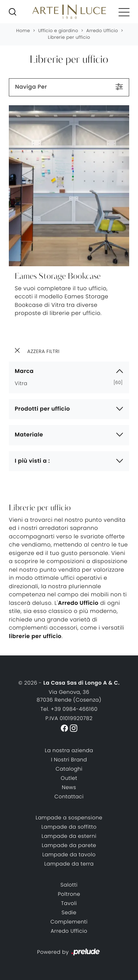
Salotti (69, 885)
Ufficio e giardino (58, 31)
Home (23, 31)
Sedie (69, 912)
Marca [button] (24, 371)
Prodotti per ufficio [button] (42, 409)
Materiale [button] (29, 435)
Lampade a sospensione (69, 818)
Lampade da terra (69, 864)
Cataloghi (69, 769)
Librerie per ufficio (69, 37)
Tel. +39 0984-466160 (69, 709)
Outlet (69, 778)
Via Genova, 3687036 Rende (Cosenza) (69, 696)
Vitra (24, 383)
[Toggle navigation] (124, 12)
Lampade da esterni (69, 836)
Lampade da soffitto (69, 827)
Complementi (69, 922)
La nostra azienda (69, 750)
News (69, 787)
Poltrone (69, 894)
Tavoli (69, 903)
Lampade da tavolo (69, 854)
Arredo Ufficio (102, 31)
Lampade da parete (69, 845)
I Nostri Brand (69, 760)
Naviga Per (69, 87)
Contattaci (69, 796)
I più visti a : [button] (32, 461)
